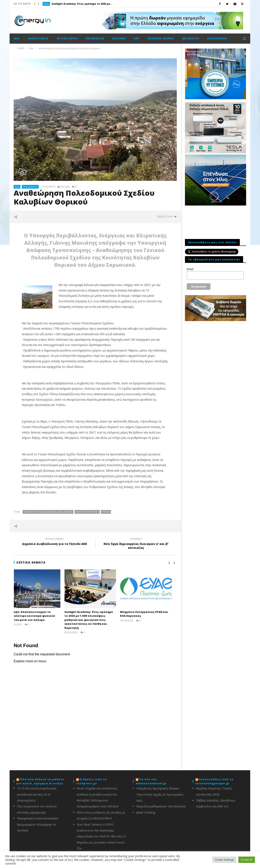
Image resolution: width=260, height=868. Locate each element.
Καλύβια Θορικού (87, 512)
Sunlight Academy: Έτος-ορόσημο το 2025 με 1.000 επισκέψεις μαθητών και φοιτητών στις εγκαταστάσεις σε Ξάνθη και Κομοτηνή (82, 4)
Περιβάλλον (95, 38)
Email (190, 269)
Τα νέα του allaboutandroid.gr (151, 781)
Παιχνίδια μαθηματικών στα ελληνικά (161, 806)
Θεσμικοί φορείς (161, 38)
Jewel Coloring (146, 812)
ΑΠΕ (137, 38)
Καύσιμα (119, 38)
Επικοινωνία (217, 38)
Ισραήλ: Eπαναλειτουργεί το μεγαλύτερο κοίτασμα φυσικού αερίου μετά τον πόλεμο (37, 616)
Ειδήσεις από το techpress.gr (91, 781)
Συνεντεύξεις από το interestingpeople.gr (214, 781)
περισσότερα (167, 217)
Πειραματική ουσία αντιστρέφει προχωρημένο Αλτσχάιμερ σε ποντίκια (38, 824)
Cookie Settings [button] (224, 860)
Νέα (46, 4)
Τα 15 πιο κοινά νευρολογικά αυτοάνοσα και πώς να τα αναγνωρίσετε (37, 794)
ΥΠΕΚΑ (106, 512)
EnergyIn (65, 187)
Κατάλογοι (191, 38)
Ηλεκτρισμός (38, 38)
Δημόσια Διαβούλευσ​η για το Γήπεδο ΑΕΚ (54, 542)
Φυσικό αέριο (67, 38)
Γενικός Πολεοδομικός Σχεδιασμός (48, 512)
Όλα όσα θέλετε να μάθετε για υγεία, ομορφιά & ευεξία (40, 781)
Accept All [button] (247, 860)
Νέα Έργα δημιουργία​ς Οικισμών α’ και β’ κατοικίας (136, 544)
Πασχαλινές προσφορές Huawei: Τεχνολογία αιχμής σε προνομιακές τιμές (160, 794)
